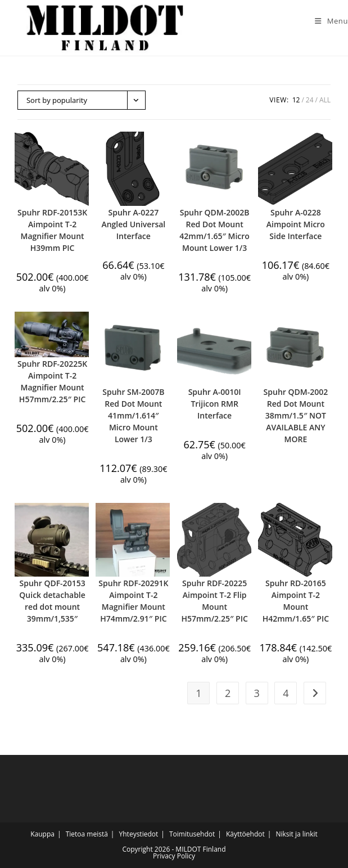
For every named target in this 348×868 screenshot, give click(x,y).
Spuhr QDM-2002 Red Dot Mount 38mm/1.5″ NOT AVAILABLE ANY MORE (296, 415)
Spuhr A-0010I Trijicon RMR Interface (215, 404)
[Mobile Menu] (327, 21)
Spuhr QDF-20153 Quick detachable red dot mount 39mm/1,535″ (52, 601)
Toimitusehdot (192, 834)
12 (296, 100)
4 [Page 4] (286, 693)
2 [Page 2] (228, 693)
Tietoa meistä (87, 834)
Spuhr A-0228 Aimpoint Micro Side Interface (296, 224)
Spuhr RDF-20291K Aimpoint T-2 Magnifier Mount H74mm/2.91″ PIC (133, 601)
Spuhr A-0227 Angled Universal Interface (133, 224)
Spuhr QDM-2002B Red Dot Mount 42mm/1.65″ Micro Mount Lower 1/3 (214, 230)
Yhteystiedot (139, 834)
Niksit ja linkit (296, 834)
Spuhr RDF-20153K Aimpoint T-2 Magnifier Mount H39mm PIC (52, 230)
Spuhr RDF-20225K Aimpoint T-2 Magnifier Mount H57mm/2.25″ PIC (52, 381)
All (325, 100)
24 (310, 100)
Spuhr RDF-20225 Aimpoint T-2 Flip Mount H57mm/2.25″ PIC (214, 601)
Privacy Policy (174, 856)
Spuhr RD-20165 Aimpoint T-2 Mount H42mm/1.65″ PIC (296, 601)
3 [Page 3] (257, 693)
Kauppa (42, 834)
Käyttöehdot (245, 834)
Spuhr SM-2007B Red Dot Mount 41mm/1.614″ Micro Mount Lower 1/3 (133, 415)
